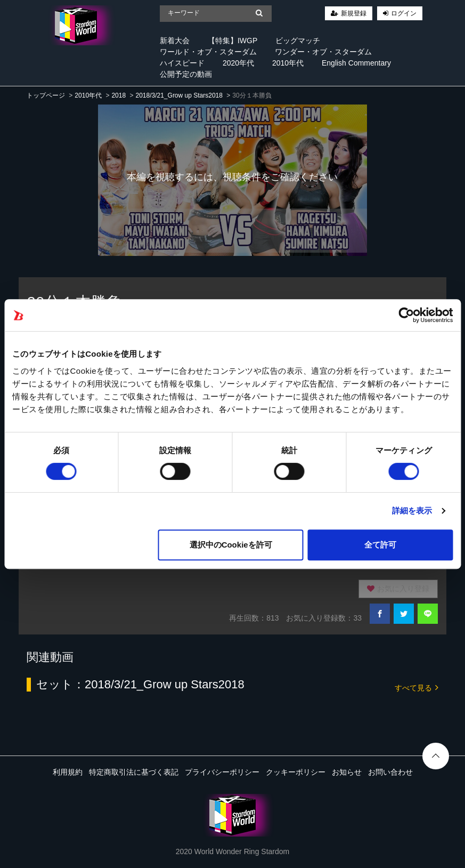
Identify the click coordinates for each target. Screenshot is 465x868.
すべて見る (417, 687)
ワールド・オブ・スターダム (208, 52)
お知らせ (347, 772)
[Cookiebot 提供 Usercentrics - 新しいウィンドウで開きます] (406, 315)
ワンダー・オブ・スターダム (323, 52)
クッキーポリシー (296, 772)
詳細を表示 (412, 511)
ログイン (404, 13)
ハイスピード (182, 63)
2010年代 (288, 63)
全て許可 (380, 545)
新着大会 (175, 41)
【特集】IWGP (232, 41)
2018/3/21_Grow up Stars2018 (179, 95)
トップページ (46, 95)
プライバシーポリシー (222, 772)
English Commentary (356, 63)
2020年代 (238, 63)
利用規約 (68, 772)
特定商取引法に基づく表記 (134, 772)
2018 (119, 95)
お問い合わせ (390, 772)
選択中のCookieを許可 (231, 545)
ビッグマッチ (298, 41)
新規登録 (354, 13)
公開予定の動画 (186, 74)
